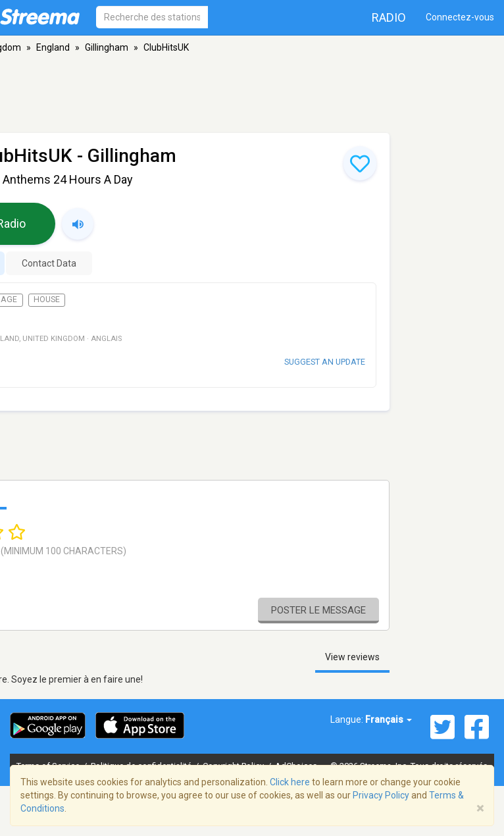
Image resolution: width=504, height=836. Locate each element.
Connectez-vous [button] (460, 17)
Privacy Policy (381, 795)
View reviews (352, 657)
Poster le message (318, 610)
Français (389, 719)
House (47, 300)
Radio (389, 17)
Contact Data (49, 263)
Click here (290, 782)
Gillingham (107, 47)
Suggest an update (325, 362)
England (53, 47)
